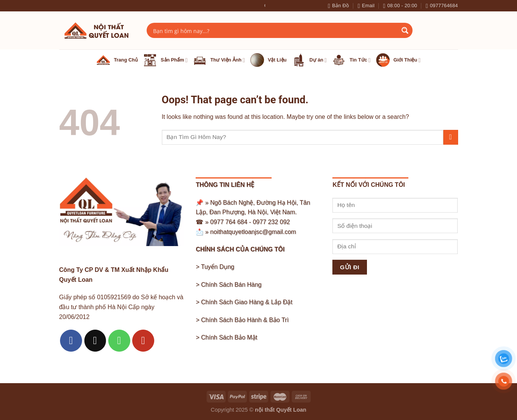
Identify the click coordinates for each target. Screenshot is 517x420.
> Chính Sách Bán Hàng (228, 285)
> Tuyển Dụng (215, 267)
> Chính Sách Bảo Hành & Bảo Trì (242, 320)
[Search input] (275, 30)
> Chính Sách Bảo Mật (226, 337)
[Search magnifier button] (405, 30)
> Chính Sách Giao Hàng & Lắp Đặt (244, 302)
